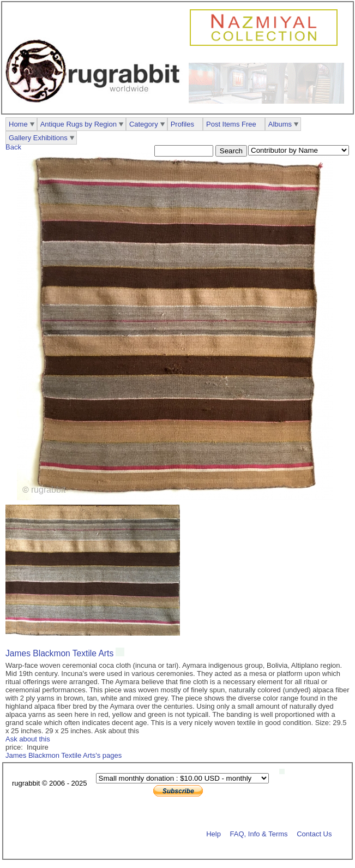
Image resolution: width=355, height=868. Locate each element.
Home (18, 124)
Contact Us (314, 833)
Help (213, 833)
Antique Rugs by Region (79, 124)
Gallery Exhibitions (38, 138)
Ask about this (28, 739)
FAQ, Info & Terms (259, 833)
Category (144, 124)
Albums (280, 124)
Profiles (182, 124)
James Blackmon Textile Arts (59, 653)
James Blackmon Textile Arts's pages (64, 755)
